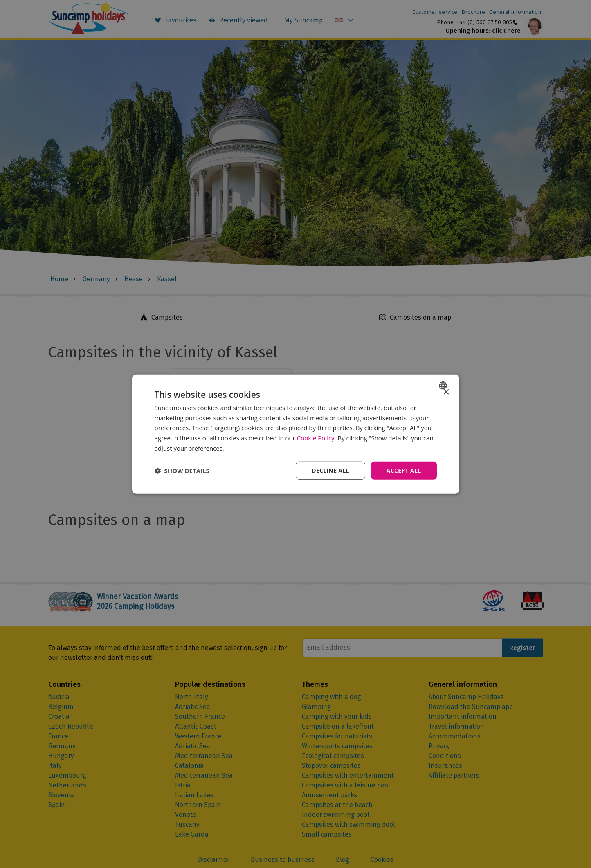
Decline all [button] (330, 470)
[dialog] (296, 434)
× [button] (446, 392)
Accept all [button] (403, 470)
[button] (182, 471)
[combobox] (444, 385)
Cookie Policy (316, 438)
